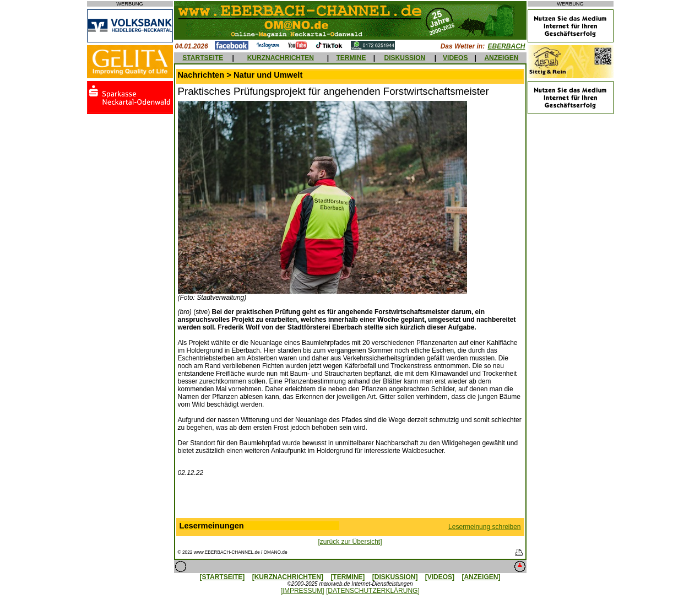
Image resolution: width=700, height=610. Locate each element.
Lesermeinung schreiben (484, 527)
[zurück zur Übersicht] (350, 542)
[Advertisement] (350, 500)
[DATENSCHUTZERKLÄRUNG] (373, 591)
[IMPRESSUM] (302, 591)
